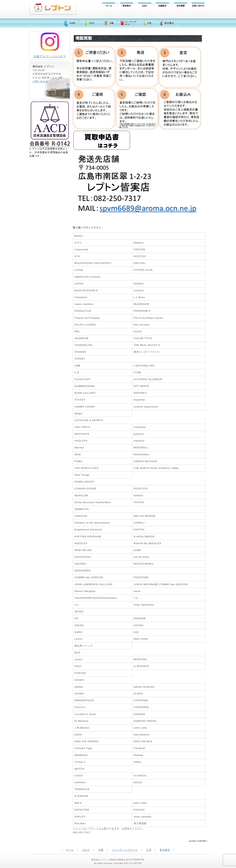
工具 (149, 850)
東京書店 (165, 850)
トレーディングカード (125, 850)
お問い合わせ (40, 81)
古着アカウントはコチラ (50, 56)
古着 (101, 850)
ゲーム (70, 850)
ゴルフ (86, 850)
